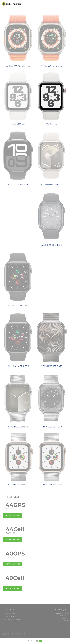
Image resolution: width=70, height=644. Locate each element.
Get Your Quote (13, 515)
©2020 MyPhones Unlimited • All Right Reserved (17, 634)
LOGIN (30, 641)
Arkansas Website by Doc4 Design (58, 633)
